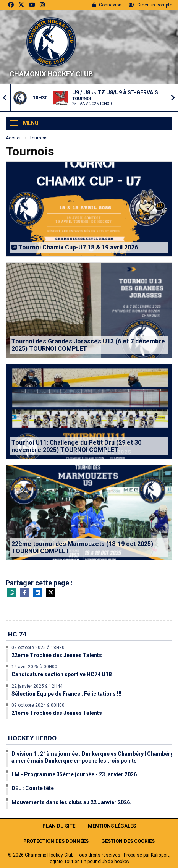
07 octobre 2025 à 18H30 (38, 648)
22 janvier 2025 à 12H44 (37, 686)
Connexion (107, 5)
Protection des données (56, 841)
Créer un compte (150, 5)
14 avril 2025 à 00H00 (34, 667)
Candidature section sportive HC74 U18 (61, 674)
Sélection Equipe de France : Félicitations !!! (66, 694)
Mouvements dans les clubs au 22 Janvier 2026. (71, 802)
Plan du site (59, 826)
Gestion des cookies (128, 841)
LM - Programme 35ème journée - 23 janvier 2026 (74, 774)
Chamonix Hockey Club (51, 74)
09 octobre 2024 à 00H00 (38, 705)
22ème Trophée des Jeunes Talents (57, 655)
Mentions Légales (112, 826)
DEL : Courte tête (33, 788)
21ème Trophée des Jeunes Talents (57, 713)
